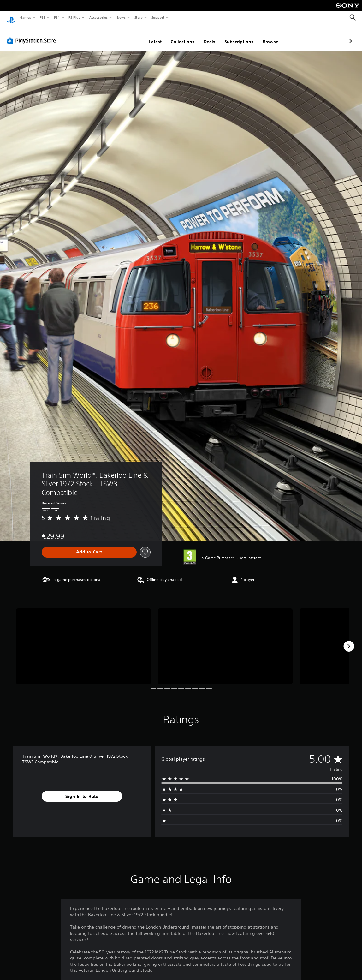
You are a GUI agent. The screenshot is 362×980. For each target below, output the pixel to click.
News (121, 17)
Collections (149, 36)
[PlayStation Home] (11, 18)
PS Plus (74, 17)
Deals (176, 36)
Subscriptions (205, 36)
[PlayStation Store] (33, 34)
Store (138, 17)
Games (25, 17)
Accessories (98, 17)
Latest (122, 36)
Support (158, 17)
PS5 (42, 17)
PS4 (57, 17)
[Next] (349, 640)
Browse (237, 36)
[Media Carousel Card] (83, 640)
